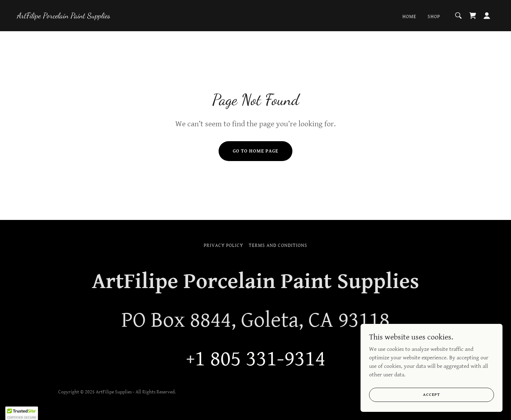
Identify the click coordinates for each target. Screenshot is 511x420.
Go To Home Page (255, 151)
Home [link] (409, 17)
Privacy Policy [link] (223, 245)
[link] (64, 16)
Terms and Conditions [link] (278, 245)
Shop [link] (434, 17)
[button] (487, 16)
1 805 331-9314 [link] (260, 359)
